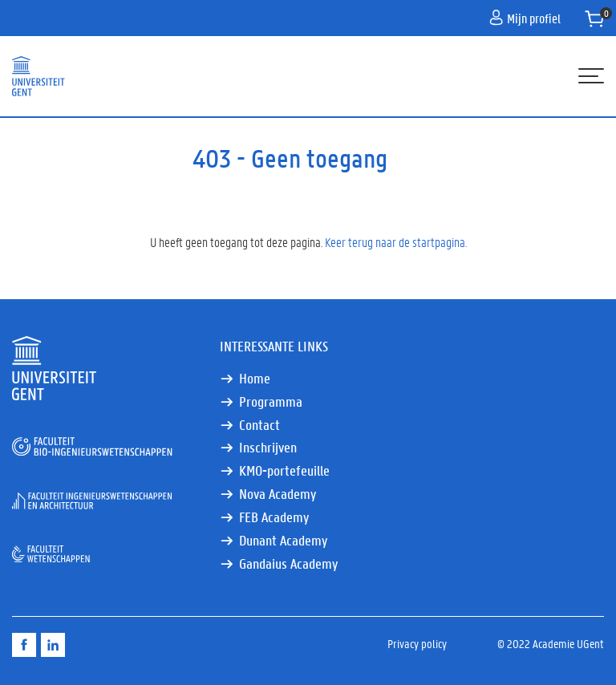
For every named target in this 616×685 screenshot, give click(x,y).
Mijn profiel (525, 18)
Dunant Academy (283, 540)
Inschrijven (268, 447)
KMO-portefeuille (284, 470)
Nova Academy (286, 494)
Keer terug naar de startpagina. (396, 242)
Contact (259, 425)
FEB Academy (274, 517)
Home (255, 378)
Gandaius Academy (288, 563)
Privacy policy (417, 643)
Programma (271, 401)
